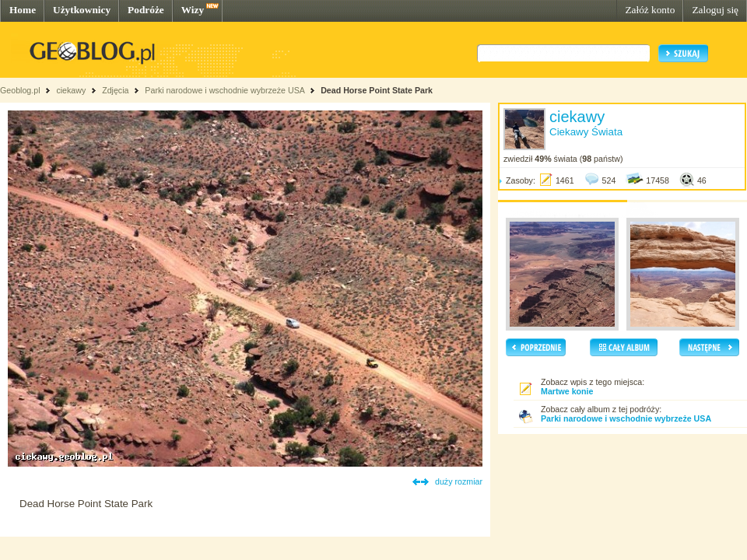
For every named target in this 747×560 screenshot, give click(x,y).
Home (23, 10)
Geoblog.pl (20, 90)
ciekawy (71, 90)
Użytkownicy (82, 10)
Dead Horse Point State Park (377, 90)
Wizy (193, 10)
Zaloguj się (715, 10)
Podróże (146, 10)
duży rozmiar (459, 481)
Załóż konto (650, 10)
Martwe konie (567, 391)
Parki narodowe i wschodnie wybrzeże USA (226, 90)
